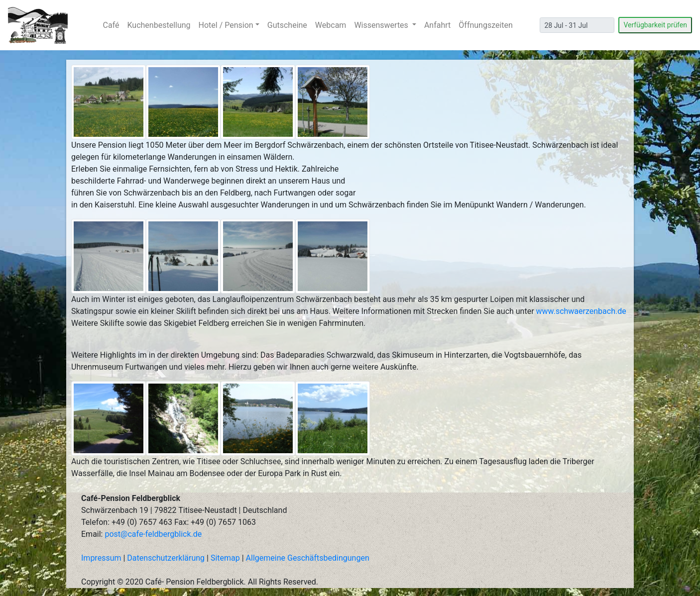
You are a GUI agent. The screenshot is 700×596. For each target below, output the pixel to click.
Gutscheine (287, 25)
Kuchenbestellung (159, 25)
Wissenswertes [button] (382, 25)
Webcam (331, 25)
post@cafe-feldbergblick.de (153, 534)
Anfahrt (437, 25)
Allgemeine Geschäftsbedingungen (308, 558)
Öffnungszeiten (486, 25)
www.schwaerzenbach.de (581, 311)
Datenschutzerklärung (166, 558)
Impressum (101, 558)
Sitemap (225, 558)
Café (111, 25)
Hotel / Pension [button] (226, 25)
